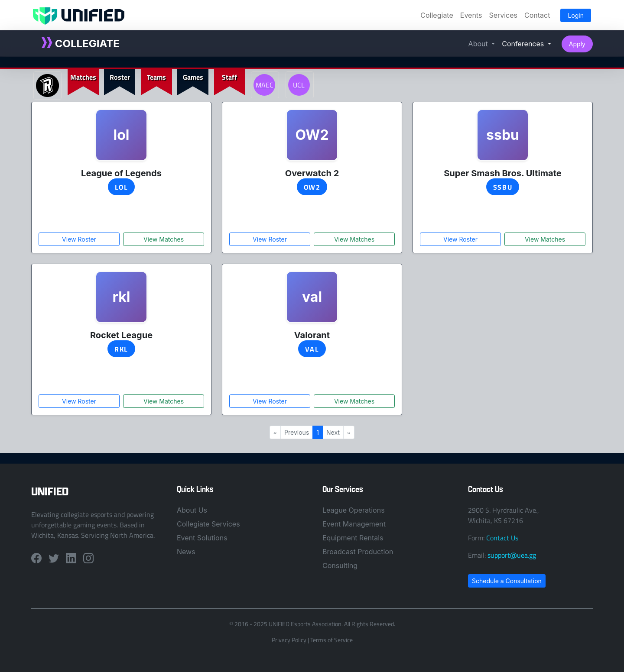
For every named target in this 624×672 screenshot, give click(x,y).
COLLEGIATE (81, 44)
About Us (192, 510)
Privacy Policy (289, 640)
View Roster (79, 239)
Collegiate (437, 15)
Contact (537, 15)
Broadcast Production (358, 552)
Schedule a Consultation (507, 581)
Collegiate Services (208, 524)
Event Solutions (202, 538)
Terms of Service (331, 640)
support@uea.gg (512, 555)
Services (503, 15)
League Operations (354, 510)
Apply (577, 44)
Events (471, 15)
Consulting (340, 565)
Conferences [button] (524, 44)
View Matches (164, 239)
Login (576, 15)
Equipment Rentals (353, 538)
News (186, 552)
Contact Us (502, 538)
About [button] (479, 44)
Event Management (354, 524)
